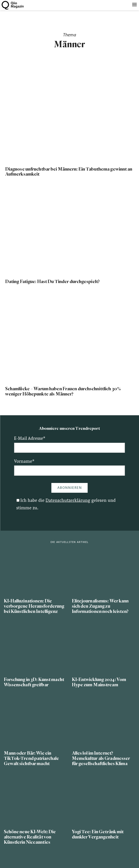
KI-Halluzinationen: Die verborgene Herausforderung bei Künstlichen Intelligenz (34, 606)
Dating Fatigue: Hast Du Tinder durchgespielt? (52, 282)
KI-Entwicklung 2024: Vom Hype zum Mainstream (99, 682)
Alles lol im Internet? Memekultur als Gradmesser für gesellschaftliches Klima (101, 758)
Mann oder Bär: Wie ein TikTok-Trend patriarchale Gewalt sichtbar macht (32, 758)
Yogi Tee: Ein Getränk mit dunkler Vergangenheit (98, 834)
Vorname (24, 462)
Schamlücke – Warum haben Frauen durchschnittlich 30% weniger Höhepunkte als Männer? (63, 391)
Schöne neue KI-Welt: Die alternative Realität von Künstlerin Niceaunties (30, 837)
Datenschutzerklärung (68, 501)
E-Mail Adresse (30, 439)
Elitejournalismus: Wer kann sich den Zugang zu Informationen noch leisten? (100, 606)
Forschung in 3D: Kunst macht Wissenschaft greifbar (34, 682)
